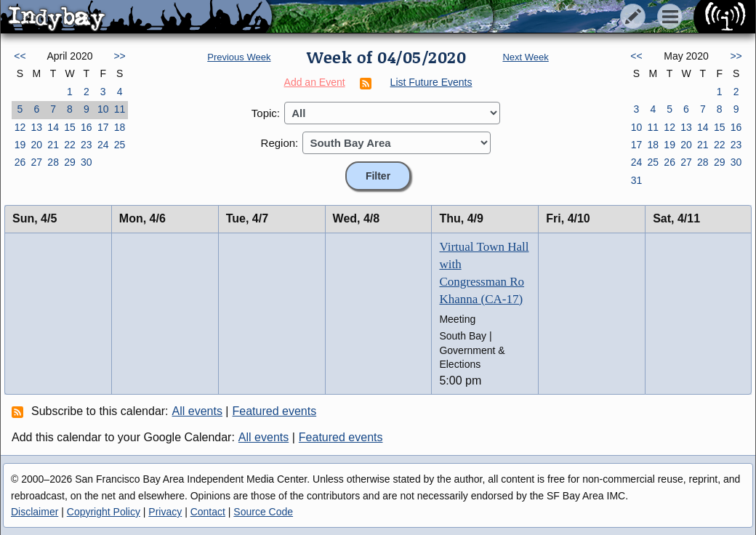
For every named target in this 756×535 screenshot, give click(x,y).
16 (87, 127)
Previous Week (239, 57)
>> (119, 56)
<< (20, 56)
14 (53, 127)
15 (70, 127)
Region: (280, 143)
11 (120, 109)
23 (87, 145)
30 (87, 162)
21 (53, 145)
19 (20, 145)
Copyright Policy (104, 512)
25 (120, 145)
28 (53, 162)
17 (103, 127)
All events (197, 411)
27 (36, 162)
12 (20, 127)
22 (70, 145)
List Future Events (431, 82)
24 (103, 145)
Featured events (275, 411)
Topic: (266, 113)
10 (103, 109)
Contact (208, 512)
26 (20, 162)
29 (70, 162)
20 (36, 145)
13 (36, 127)
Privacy (165, 512)
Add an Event (315, 82)
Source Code (263, 512)
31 (637, 180)
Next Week (525, 57)
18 (120, 127)
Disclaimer (35, 512)
